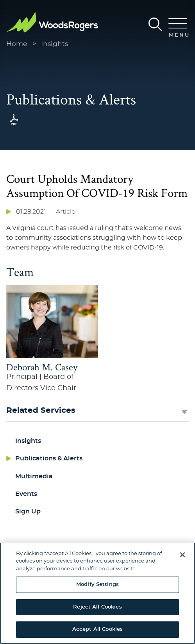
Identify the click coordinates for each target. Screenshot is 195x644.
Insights (55, 44)
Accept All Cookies (97, 629)
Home (17, 44)
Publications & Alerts (49, 458)
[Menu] (178, 28)
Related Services (41, 410)
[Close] (182, 555)
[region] (97, 593)
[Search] (155, 24)
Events (26, 494)
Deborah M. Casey (42, 367)
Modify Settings (97, 585)
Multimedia (34, 476)
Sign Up (28, 511)
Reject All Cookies (97, 607)
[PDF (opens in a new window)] (14, 125)
